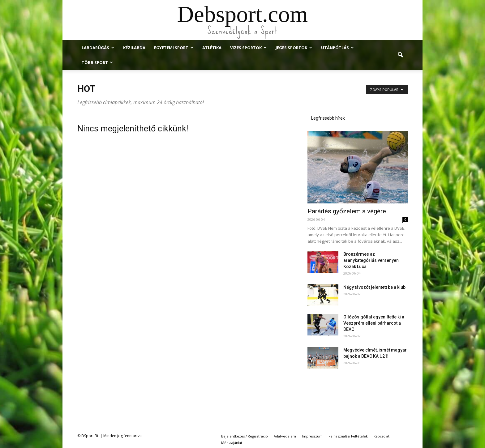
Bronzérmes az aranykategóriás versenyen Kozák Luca (371, 260)
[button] (400, 55)
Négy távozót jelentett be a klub (374, 287)
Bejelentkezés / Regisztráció (245, 436)
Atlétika (212, 48)
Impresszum (312, 436)
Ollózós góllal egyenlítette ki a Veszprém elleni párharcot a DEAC (374, 323)
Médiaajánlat (232, 443)
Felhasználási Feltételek (348, 436)
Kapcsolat (382, 436)
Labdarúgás (98, 48)
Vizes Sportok (248, 48)
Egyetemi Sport (174, 48)
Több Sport (97, 62)
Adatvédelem (285, 436)
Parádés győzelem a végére (347, 211)
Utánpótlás (337, 48)
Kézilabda (134, 48)
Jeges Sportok (294, 48)
